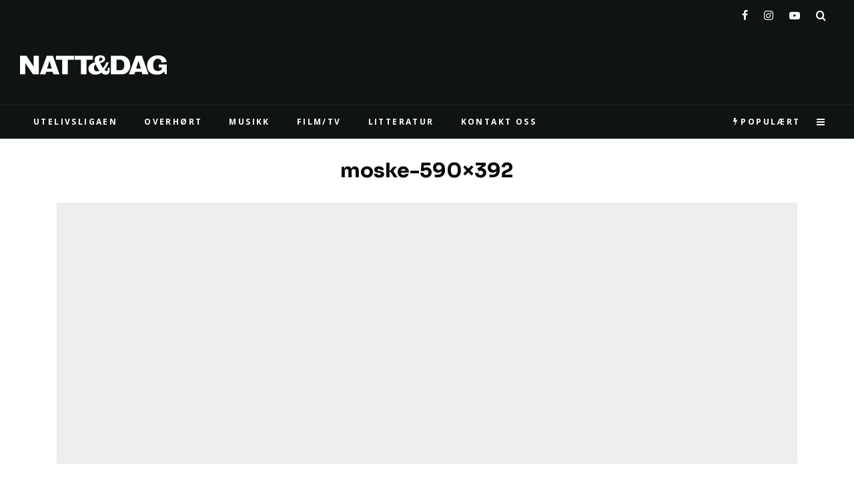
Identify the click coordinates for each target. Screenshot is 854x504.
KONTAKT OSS (499, 122)
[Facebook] (745, 13)
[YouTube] (795, 13)
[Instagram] (769, 13)
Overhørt (173, 122)
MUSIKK (249, 122)
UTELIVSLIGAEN (75, 122)
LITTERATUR (401, 122)
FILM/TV (319, 122)
